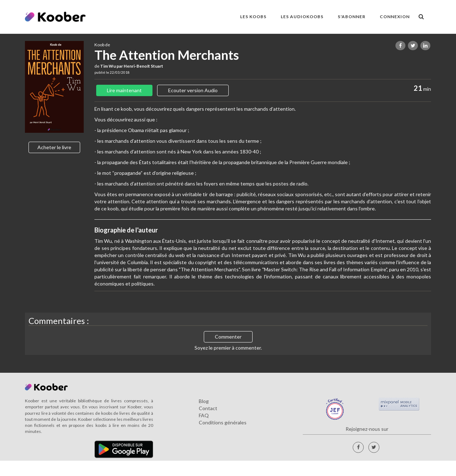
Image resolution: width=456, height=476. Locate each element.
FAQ (204, 415)
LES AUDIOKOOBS (302, 17)
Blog (204, 401)
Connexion (395, 17)
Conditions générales (223, 422)
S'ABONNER (352, 17)
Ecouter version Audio (193, 90)
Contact (208, 408)
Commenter (228, 337)
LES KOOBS (253, 17)
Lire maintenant (124, 90)
